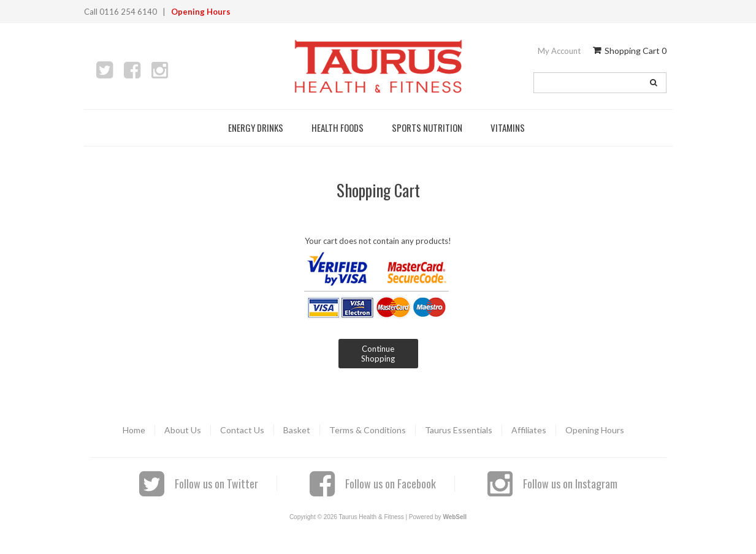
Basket (297, 430)
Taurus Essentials (459, 430)
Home (134, 430)
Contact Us (242, 430)
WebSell (455, 517)
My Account (559, 51)
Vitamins (510, 127)
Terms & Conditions (368, 430)
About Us (183, 430)
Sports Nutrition (429, 127)
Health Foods (339, 127)
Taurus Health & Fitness (378, 66)
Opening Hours (201, 12)
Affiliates (529, 430)
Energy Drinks (258, 127)
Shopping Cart (630, 51)
